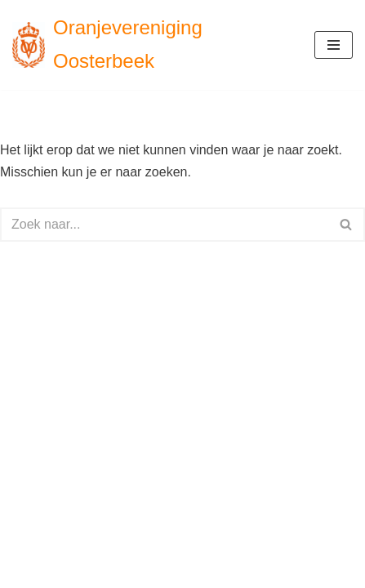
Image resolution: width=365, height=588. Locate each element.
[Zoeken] (164, 225)
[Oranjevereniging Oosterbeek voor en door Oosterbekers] (151, 45)
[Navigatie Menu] (334, 45)
